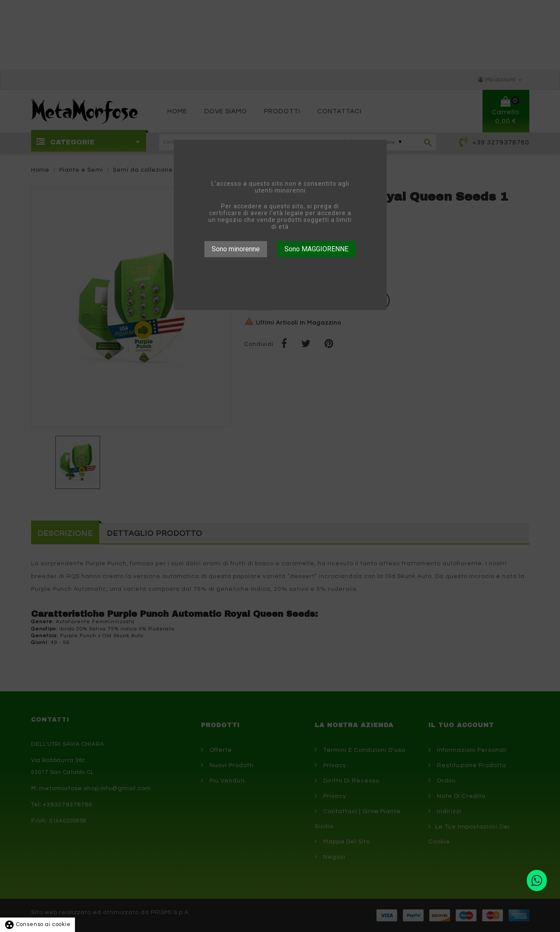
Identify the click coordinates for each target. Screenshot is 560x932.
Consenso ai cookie (37, 924)
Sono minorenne (236, 249)
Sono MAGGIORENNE (316, 249)
